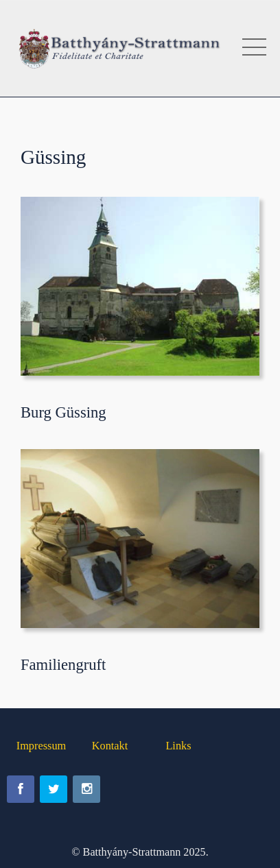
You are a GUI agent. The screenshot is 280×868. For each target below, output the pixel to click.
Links (178, 746)
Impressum (42, 746)
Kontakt (110, 746)
